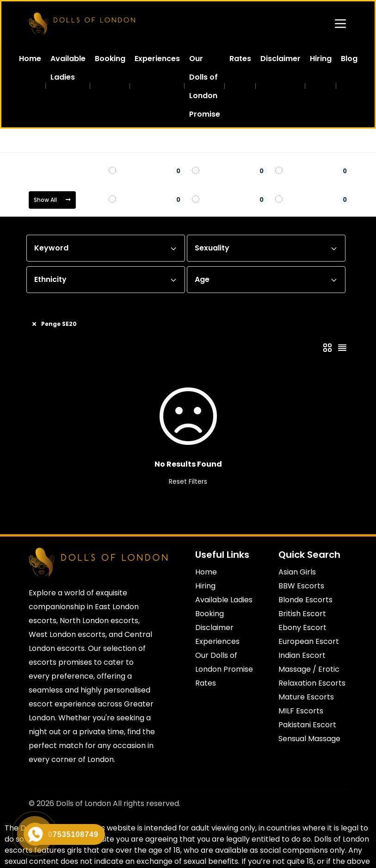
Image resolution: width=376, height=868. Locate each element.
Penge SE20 (137, 140)
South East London (83, 140)
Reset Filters (188, 481)
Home (38, 140)
